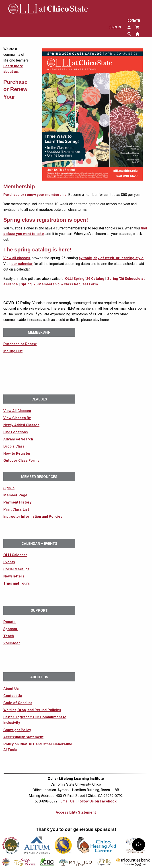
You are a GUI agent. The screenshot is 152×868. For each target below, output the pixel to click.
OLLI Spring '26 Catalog (85, 279)
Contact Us (13, 696)
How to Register (17, 453)
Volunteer (12, 643)
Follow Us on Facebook (97, 801)
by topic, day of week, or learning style (111, 258)
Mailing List (13, 351)
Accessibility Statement (23, 737)
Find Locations (16, 432)
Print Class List (16, 509)
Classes (39, 399)
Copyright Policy (17, 730)
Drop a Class (14, 446)
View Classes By (17, 418)
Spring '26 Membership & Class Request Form (59, 284)
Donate (134, 21)
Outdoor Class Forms (21, 461)
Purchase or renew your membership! (35, 195)
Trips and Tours (17, 583)
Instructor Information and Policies (33, 517)
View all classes (17, 258)
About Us (39, 677)
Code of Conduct (18, 703)
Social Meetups (16, 569)
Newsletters (14, 576)
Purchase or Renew (20, 344)
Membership (39, 332)
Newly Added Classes (21, 425)
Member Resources (39, 477)
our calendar (22, 264)
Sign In (115, 27)
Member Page (15, 495)
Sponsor (10, 629)
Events (9, 562)
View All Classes (17, 411)
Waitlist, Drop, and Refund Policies (32, 710)
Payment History (17, 502)
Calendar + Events (39, 544)
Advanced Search (18, 439)
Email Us (68, 801)
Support (39, 610)
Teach (9, 636)
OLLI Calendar (15, 555)
